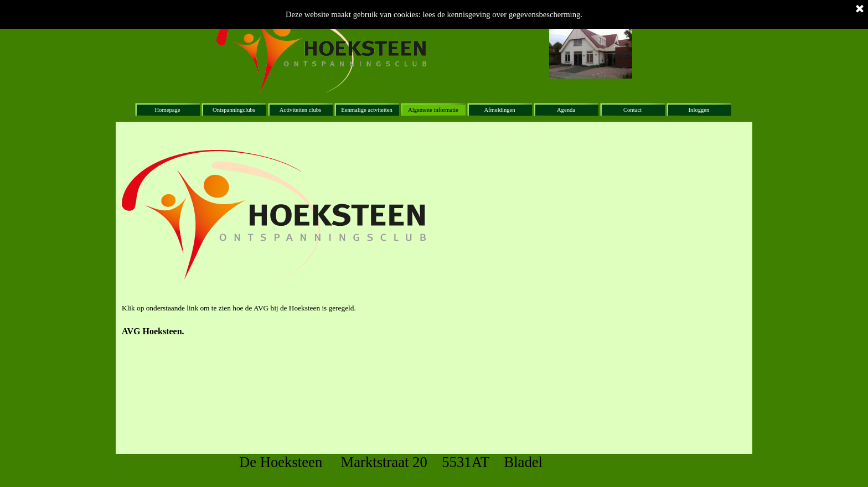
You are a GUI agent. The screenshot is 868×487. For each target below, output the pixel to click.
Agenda (566, 110)
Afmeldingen (499, 110)
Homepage (167, 110)
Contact (632, 110)
